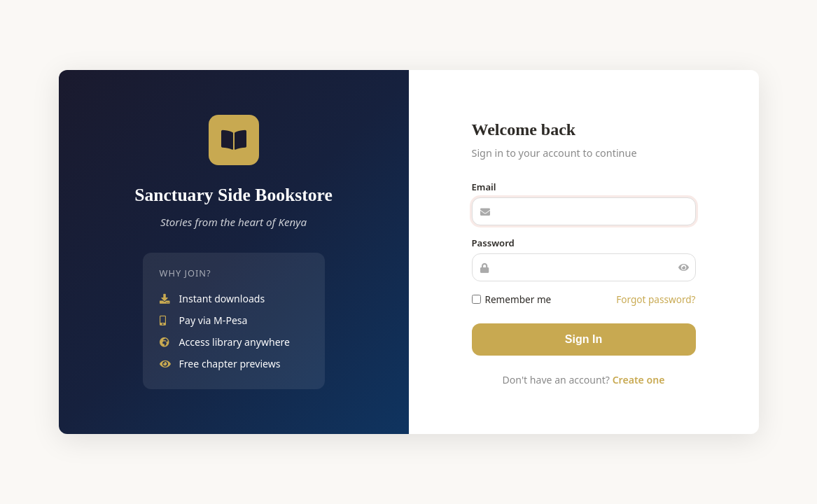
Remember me (512, 299)
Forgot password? (656, 299)
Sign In (584, 339)
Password (493, 243)
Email (484, 187)
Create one (639, 380)
